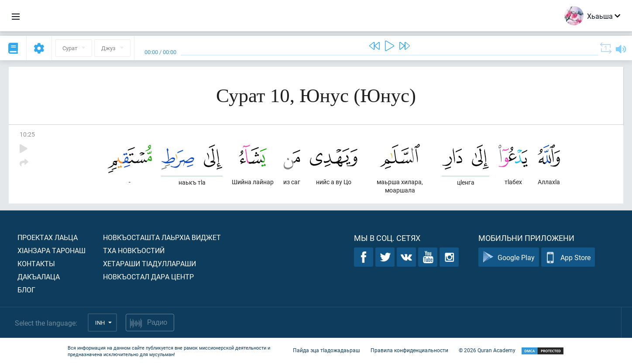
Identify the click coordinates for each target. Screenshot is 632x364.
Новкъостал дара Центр (148, 276)
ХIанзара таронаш (52, 250)
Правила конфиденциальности (409, 350)
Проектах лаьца (48, 237)
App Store (568, 257)
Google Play (509, 257)
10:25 (27, 134)
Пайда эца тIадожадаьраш (326, 350)
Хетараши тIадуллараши (149, 263)
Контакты (36, 263)
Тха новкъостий (134, 250)
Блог (26, 290)
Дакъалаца (39, 276)
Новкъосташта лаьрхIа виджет (162, 237)
